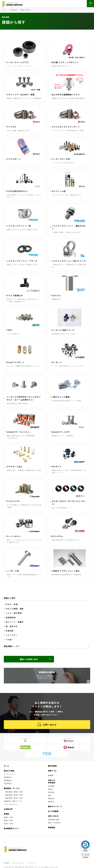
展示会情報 (52, 766)
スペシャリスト (10, 774)
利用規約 (7, 863)
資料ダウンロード (55, 806)
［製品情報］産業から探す (14, 795)
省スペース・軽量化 (15, 622)
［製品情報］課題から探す (14, 792)
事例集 (6, 814)
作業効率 (10, 631)
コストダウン (12, 635)
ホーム (4, 10)
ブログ (51, 775)
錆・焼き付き (12, 626)
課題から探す (9, 817)
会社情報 (52, 783)
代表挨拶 (51, 792)
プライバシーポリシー (19, 863)
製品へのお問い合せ (29, 659)
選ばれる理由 (9, 771)
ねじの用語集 (53, 811)
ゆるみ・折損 (12, 604)
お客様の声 (8, 809)
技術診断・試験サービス (13, 801)
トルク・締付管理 (14, 613)
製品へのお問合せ (55, 823)
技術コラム (52, 771)
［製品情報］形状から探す (14, 798)
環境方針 (51, 799)
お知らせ (52, 780)
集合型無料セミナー (12, 828)
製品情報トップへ (12, 646)
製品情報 (14, 10)
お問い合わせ (47, 725)
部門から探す (9, 824)
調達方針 (51, 802)
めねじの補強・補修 (15, 609)
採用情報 (52, 827)
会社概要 (51, 786)
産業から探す (9, 820)
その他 (9, 640)
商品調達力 (8, 780)
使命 (50, 795)
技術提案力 (8, 777)
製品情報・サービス (12, 788)
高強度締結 (11, 617)
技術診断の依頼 (54, 819)
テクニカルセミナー (11, 804)
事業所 (50, 789)
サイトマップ (32, 863)
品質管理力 (8, 783)
